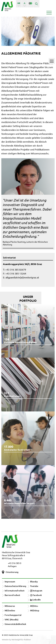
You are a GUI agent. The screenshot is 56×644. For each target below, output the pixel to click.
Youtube (34, 586)
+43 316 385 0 (15, 563)
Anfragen (12, 566)
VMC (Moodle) (11, 620)
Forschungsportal (13, 615)
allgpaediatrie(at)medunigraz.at (22, 277)
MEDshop (35, 610)
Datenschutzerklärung (15, 586)
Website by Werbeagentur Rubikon (16, 639)
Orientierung (12, 572)
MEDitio (34, 606)
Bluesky (34, 582)
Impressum (10, 582)
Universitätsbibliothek (15, 624)
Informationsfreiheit (15, 591)
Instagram (36, 591)
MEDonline (10, 610)
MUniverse (10, 606)
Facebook (36, 595)
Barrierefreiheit (12, 595)
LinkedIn (35, 600)
